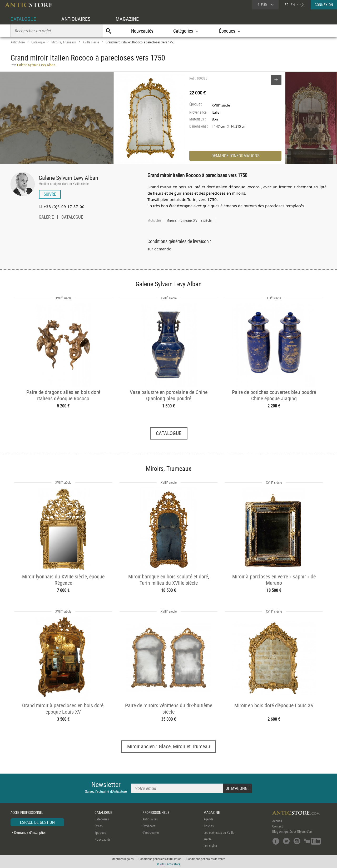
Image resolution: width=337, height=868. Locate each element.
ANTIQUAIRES (76, 19)
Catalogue (38, 42)
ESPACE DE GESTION (37, 822)
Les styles (210, 846)
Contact (277, 826)
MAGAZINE (127, 19)
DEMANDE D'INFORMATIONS (235, 156)
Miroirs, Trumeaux (64, 42)
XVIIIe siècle (91, 42)
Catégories (102, 819)
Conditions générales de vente (206, 859)
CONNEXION (324, 5)
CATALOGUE (23, 19)
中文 (301, 5)
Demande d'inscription (30, 832)
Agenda (208, 819)
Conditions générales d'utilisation (160, 859)
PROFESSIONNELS (156, 812)
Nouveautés (142, 31)
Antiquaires (150, 819)
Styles (99, 826)
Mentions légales (123, 859)
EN (293, 5)
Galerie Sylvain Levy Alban (68, 178)
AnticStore (18, 42)
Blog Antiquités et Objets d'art (292, 831)
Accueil (277, 821)
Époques (100, 832)
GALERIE (46, 218)
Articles (209, 826)
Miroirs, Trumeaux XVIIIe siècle (189, 220)
